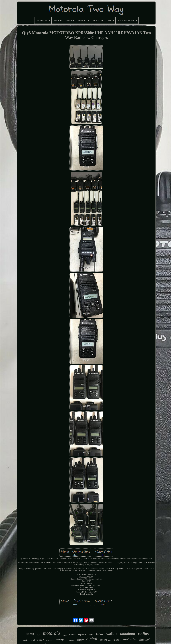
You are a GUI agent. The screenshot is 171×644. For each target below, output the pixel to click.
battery (80, 640)
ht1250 (41, 640)
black (38, 635)
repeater (82, 634)
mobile (117, 640)
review (72, 635)
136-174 (29, 634)
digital (92, 639)
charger (60, 639)
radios (143, 633)
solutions (71, 641)
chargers (49, 640)
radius (65, 635)
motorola (52, 633)
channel (144, 639)
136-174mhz (105, 640)
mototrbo (130, 639)
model (26, 640)
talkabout (128, 634)
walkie (112, 634)
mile (91, 635)
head (33, 640)
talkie (100, 634)
